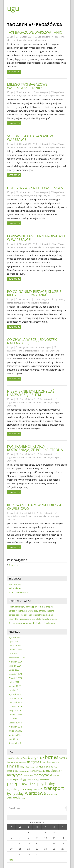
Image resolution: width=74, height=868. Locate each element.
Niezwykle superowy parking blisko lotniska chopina (33, 619)
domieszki (44, 762)
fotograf (28, 767)
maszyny (37, 771)
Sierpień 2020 (15, 666)
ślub (24, 799)
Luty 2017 (13, 690)
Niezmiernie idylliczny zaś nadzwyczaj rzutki (31, 393)
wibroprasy (52, 794)
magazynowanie (24, 771)
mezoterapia (28, 775)
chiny (15, 762)
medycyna (15, 775)
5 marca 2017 (25, 299)
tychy (11, 793)
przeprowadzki (34, 95)
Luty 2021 (13, 654)
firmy (21, 766)
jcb (55, 767)
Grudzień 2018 (15, 674)
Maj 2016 (13, 719)
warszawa (43, 40)
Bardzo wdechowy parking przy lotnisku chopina (31, 611)
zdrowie (14, 798)
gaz (33, 767)
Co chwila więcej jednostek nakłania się (32, 341)
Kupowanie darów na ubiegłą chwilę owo (34, 507)
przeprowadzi (44, 780)
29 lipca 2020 (25, 192)
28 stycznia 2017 (26, 347)
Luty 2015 (13, 739)
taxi (29, 40)
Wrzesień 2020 (16, 662)
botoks (63, 758)
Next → (14, 565)
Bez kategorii (44, 37)
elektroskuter (15, 588)
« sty (11, 860)
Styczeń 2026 (15, 637)
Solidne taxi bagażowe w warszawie (30, 138)
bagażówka (60, 37)
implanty (48, 767)
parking (20, 779)
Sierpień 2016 (15, 710)
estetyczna (54, 762)
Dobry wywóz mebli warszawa (35, 188)
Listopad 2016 (15, 702)
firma (17, 303)
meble (26, 196)
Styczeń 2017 (15, 694)
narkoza (56, 775)
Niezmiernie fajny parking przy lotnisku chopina (31, 607)
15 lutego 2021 (26, 37)
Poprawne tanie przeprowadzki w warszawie (36, 238)
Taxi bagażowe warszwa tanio (35, 32)
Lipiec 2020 (14, 670)
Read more (14, 72)
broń (9, 762)
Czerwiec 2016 (15, 715)
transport (51, 95)
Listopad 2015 (15, 723)
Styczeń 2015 (15, 743)
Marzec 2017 (15, 686)
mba (43, 771)
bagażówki (22, 758)
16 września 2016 (27, 399)
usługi (34, 40)
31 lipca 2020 (25, 92)
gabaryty (18, 196)
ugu (13, 8)
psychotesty (13, 789)
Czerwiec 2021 (15, 650)
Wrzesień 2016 (16, 706)
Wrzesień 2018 (16, 678)
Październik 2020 (17, 658)
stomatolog (26, 789)
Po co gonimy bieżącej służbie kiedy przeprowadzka (34, 293)
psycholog (46, 784)
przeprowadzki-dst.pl (18, 592)
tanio (42, 351)
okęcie (11, 779)
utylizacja (52, 196)
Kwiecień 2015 (15, 731)
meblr (58, 771)
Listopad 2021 (15, 645)
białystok (36, 757)
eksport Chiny (15, 584)
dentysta (33, 762)
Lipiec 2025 (14, 641)
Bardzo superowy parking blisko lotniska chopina (32, 623)
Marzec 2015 (15, 735)
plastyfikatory (32, 780)
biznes (10, 40)
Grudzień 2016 (15, 698)
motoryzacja (20, 40)
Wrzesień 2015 (16, 727)
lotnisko (12, 771)
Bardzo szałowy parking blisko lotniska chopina (31, 615)
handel (39, 766)
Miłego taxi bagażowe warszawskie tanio (27, 86)
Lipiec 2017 (14, 682)
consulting (23, 762)
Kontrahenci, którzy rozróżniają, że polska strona (35, 448)
